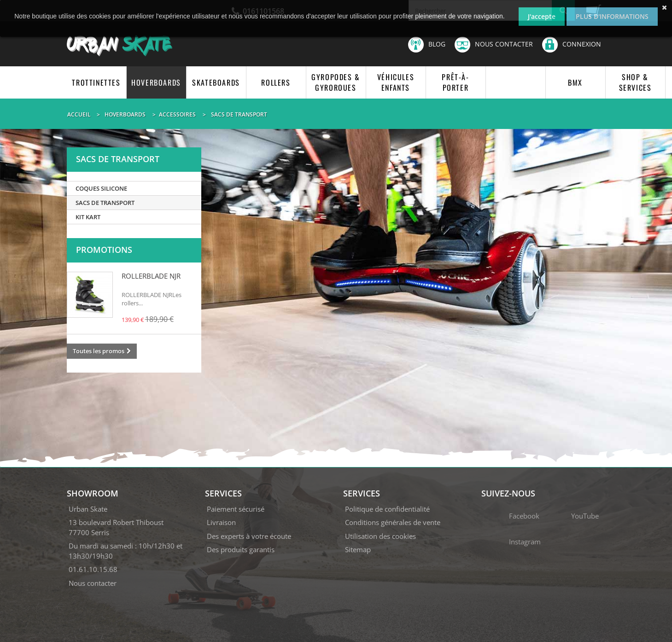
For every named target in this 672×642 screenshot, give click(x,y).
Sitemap (358, 549)
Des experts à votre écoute (249, 536)
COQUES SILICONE (101, 188)
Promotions (104, 250)
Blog (427, 45)
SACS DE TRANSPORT (105, 203)
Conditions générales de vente (393, 522)
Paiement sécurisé (236, 509)
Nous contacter (494, 45)
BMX (575, 82)
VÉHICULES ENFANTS (396, 82)
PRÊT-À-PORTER (455, 82)
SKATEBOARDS (216, 82)
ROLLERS (276, 82)
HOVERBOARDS (156, 82)
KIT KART (88, 217)
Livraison (221, 522)
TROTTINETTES (96, 82)
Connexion (572, 44)
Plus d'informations (612, 16)
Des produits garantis (241, 549)
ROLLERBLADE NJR (151, 276)
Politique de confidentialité (387, 509)
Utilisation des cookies (380, 536)
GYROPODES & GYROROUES (336, 82)
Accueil (79, 114)
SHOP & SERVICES (635, 82)
